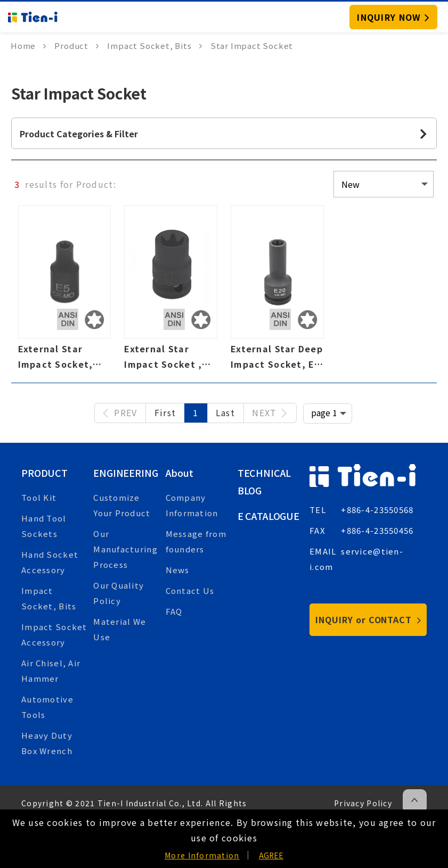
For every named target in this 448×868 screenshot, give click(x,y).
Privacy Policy (363, 803)
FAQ (174, 611)
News (178, 570)
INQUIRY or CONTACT (368, 619)
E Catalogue (268, 516)
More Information (202, 855)
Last (225, 412)
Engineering (125, 473)
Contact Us (190, 590)
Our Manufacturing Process (125, 549)
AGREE (271, 855)
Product (44, 473)
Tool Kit (39, 497)
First (165, 412)
